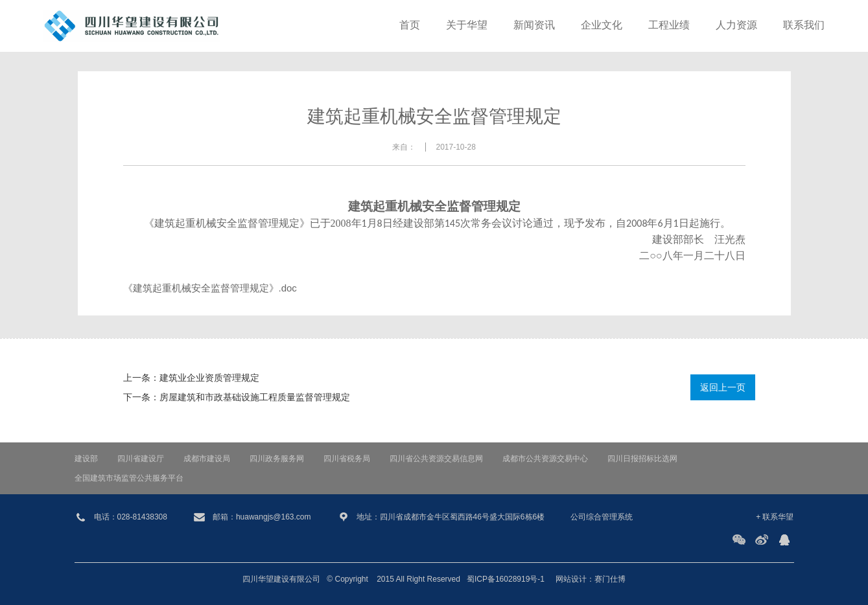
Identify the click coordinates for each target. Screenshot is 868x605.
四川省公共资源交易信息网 (436, 459)
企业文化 (602, 26)
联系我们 (804, 26)
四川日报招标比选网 (642, 459)
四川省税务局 (347, 459)
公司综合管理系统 (602, 517)
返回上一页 (723, 387)
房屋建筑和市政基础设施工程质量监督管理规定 (255, 397)
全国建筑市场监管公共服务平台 (129, 478)
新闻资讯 (534, 26)
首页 (410, 26)
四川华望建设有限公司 (281, 579)
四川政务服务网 (277, 459)
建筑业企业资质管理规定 (209, 378)
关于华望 (467, 26)
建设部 (86, 459)
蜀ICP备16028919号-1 (506, 579)
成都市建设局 (207, 459)
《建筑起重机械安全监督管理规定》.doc (210, 288)
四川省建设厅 (141, 459)
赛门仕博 (610, 579)
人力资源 (736, 26)
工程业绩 (669, 26)
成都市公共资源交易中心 (545, 459)
